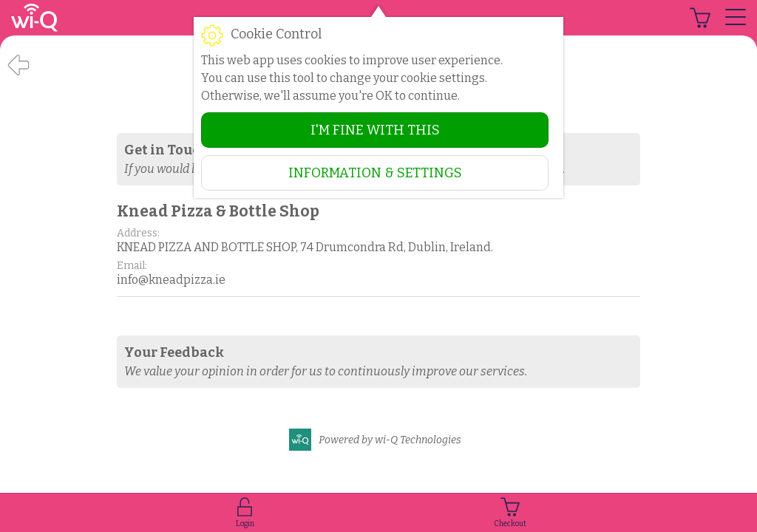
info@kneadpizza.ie (171, 280)
